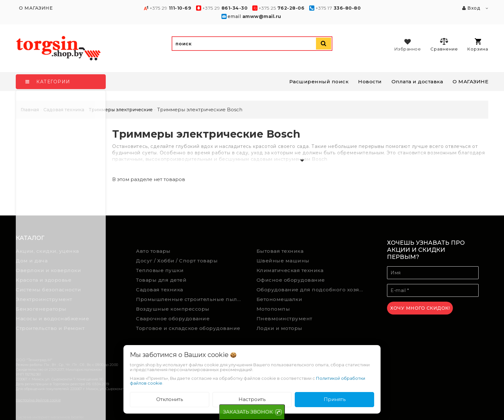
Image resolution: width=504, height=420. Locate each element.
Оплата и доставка (417, 82)
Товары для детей (161, 280)
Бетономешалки (279, 299)
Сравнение (444, 44)
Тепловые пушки (160, 270)
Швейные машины (283, 261)
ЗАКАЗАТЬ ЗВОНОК (248, 412)
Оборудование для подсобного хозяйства (312, 290)
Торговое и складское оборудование (188, 328)
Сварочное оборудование (173, 319)
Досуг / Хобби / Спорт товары (177, 261)
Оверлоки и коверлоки (48, 270)
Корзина (478, 45)
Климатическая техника (290, 270)
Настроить (252, 399)
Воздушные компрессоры (173, 309)
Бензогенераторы (41, 309)
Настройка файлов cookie (38, 400)
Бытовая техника (280, 251)
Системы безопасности (48, 290)
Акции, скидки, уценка (47, 251)
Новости (370, 82)
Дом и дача (32, 261)
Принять (335, 399)
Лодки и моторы (279, 328)
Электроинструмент (44, 299)
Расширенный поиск (319, 82)
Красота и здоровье (44, 280)
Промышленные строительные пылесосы (191, 299)
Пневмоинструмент (284, 319)
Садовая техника (160, 290)
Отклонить (170, 399)
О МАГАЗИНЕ (470, 82)
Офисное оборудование (291, 280)
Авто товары (153, 251)
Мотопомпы (273, 309)
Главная (30, 110)
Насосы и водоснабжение (52, 319)
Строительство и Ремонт (50, 328)
